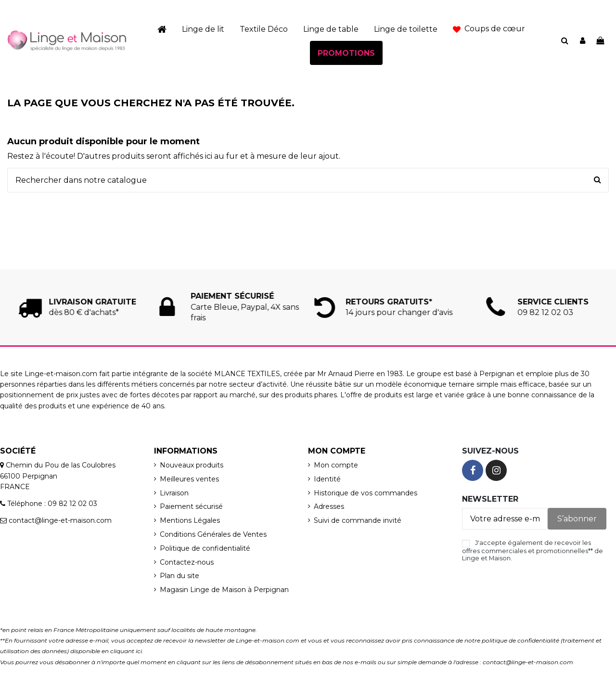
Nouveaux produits (192, 465)
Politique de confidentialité (205, 548)
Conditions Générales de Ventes (213, 534)
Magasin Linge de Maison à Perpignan (224, 590)
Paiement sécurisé (191, 506)
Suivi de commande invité (358, 520)
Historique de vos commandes (366, 493)
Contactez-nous (187, 562)
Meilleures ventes (189, 479)
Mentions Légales (190, 520)
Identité (327, 479)
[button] (489, 29)
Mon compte (336, 465)
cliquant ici (126, 651)
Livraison (174, 493)
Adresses (329, 506)
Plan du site (180, 576)
